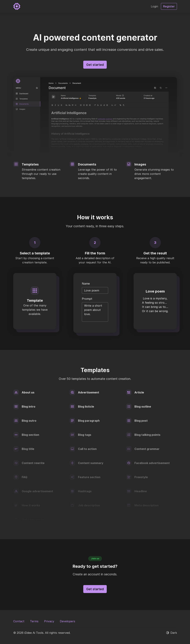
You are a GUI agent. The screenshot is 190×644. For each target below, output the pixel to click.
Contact (19, 621)
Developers (67, 621)
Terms (34, 621)
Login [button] (154, 6)
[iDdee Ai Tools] (17, 6)
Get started (95, 65)
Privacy (49, 621)
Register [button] (169, 6)
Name (86, 284)
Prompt (87, 299)
